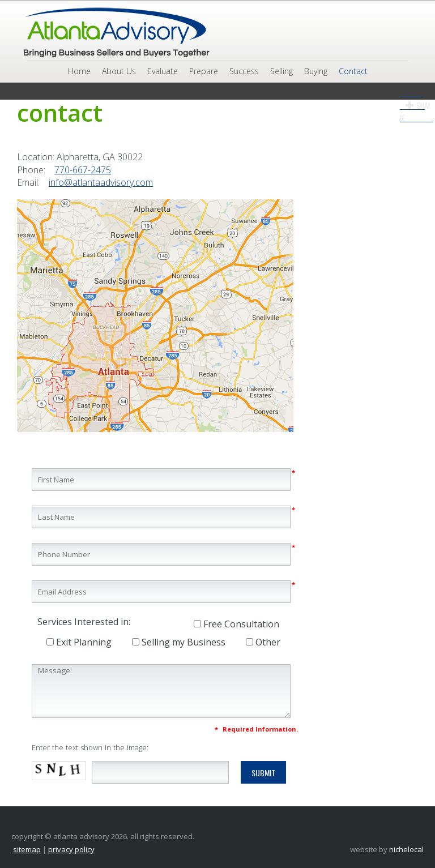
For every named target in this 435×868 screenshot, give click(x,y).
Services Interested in (83, 622)
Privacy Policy (71, 849)
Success (244, 71)
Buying (316, 71)
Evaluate (163, 71)
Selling (282, 71)
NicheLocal (406, 849)
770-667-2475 (83, 170)
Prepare (204, 71)
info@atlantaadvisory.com (101, 182)
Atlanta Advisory (115, 33)
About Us (119, 71)
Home (79, 71)
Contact (353, 71)
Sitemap (27, 849)
